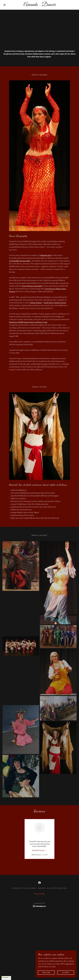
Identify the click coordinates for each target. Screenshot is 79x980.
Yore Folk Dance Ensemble (32, 286)
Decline (46, 973)
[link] (39, 5)
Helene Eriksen (36, 303)
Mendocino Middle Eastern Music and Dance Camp (28, 322)
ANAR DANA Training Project (55, 303)
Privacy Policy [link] (39, 894)
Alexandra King (46, 255)
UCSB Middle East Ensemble (20, 261)
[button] (4, 5)
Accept (66, 973)
